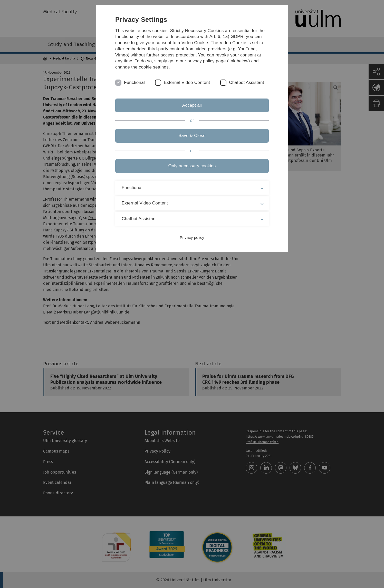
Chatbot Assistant (247, 82)
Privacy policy (192, 237)
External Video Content (187, 82)
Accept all (192, 105)
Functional (134, 82)
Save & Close (192, 136)
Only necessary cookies (192, 166)
